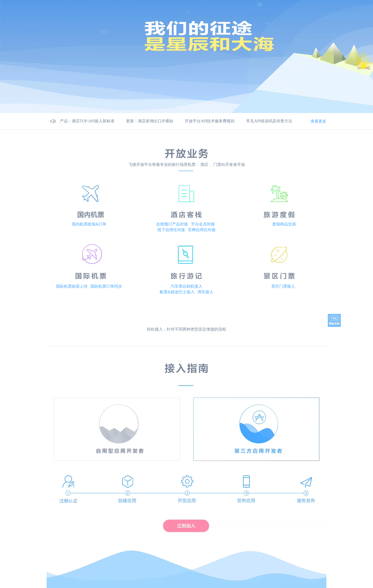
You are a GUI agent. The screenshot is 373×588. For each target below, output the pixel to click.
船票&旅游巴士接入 (177, 292)
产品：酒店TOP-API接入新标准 (87, 121)
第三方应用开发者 (256, 379)
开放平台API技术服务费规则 (210, 121)
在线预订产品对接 (172, 224)
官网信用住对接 (202, 230)
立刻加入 (186, 526)
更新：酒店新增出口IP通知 (149, 121)
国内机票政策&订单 (89, 224)
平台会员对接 (203, 224)
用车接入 (205, 292)
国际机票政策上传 (72, 286)
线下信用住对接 (171, 230)
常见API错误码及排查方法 (269, 121)
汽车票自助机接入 (186, 286)
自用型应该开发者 (117, 379)
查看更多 (318, 121)
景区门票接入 (283, 286)
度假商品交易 (284, 224)
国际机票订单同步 (106, 286)
